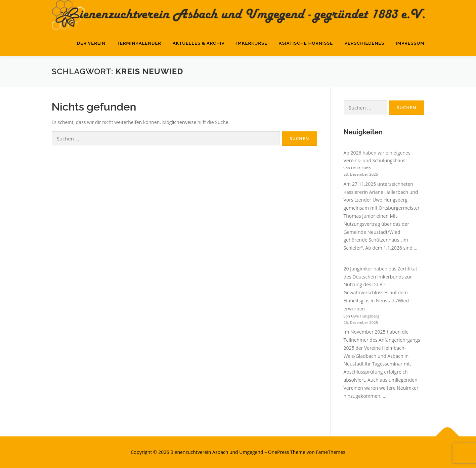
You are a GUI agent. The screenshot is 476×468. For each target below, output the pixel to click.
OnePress (279, 452)
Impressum (410, 43)
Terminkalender (139, 43)
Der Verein (91, 43)
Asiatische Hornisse (306, 43)
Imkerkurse (252, 43)
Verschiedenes (364, 43)
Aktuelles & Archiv (199, 43)
